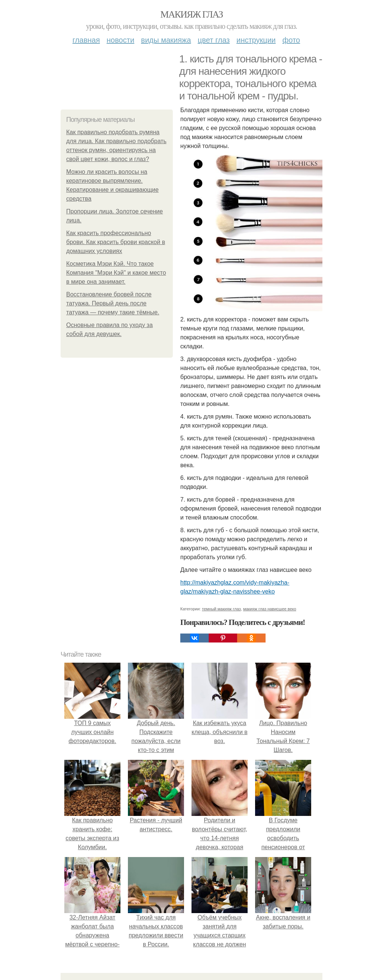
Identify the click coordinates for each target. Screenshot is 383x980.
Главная (86, 40)
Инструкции (256, 40)
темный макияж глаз (221, 609)
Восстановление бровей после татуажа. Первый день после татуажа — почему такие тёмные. (113, 303)
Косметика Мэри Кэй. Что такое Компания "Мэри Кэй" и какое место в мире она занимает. (116, 273)
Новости (120, 40)
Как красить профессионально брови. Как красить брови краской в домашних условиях (116, 242)
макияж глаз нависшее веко (270, 609)
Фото (291, 40)
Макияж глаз (192, 14)
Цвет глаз (214, 40)
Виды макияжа (166, 40)
